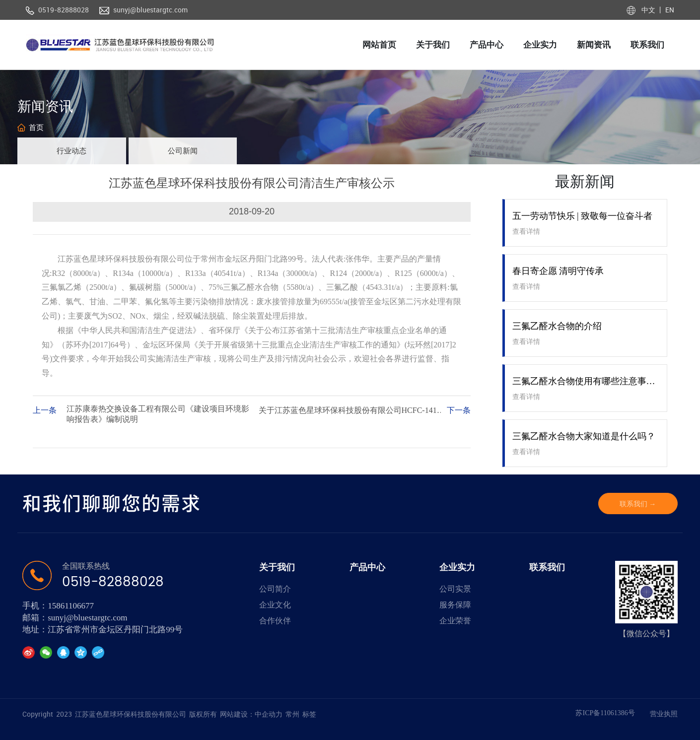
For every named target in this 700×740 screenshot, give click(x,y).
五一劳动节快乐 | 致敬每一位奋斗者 (583, 216)
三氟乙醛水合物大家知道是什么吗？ (584, 436)
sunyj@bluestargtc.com (150, 10)
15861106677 (71, 606)
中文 (649, 10)
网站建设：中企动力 (251, 714)
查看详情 (526, 232)
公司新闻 (183, 151)
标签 (309, 714)
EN (669, 10)
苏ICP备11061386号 (605, 713)
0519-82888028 (64, 10)
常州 (292, 714)
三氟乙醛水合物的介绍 (557, 326)
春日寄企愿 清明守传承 (558, 271)
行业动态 (71, 151)
